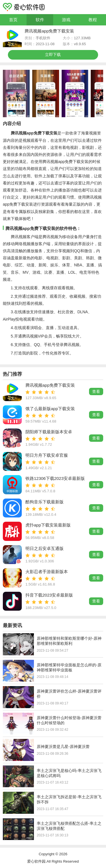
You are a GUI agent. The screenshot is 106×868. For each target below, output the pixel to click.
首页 (13, 20)
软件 (40, 20)
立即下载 (53, 55)
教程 (93, 20)
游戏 (66, 20)
